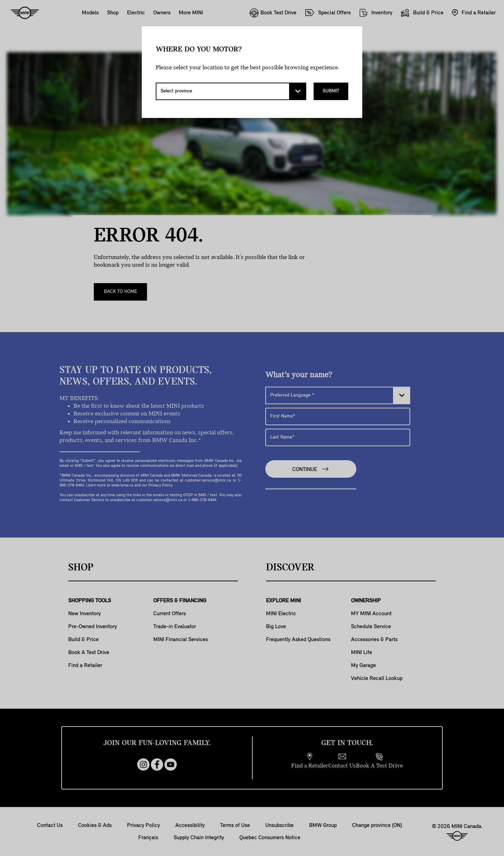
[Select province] (231, 91)
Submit (331, 91)
